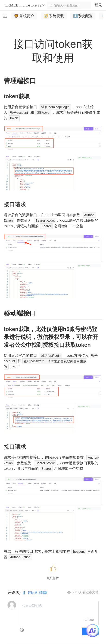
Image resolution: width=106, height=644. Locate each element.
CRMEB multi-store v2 (25, 5)
